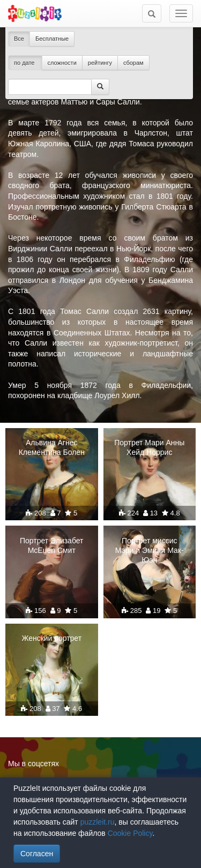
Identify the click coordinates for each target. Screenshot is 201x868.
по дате (25, 63)
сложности (62, 63)
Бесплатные (52, 39)
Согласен (37, 854)
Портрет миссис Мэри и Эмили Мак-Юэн (150, 550)
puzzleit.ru (98, 822)
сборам (133, 63)
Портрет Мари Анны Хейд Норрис (149, 447)
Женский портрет (51, 638)
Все (19, 39)
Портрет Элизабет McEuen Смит (52, 545)
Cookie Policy (130, 833)
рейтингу (100, 63)
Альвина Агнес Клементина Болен (52, 447)
